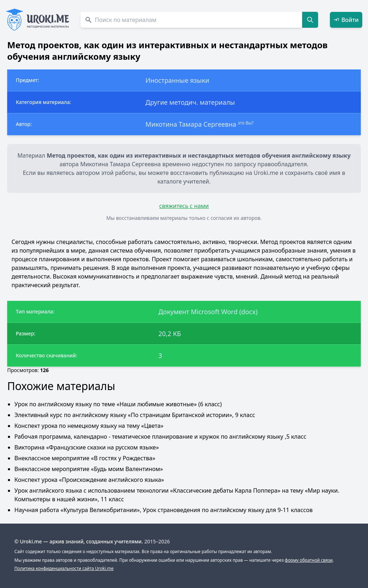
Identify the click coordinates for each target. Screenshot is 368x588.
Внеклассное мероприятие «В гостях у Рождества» (85, 458)
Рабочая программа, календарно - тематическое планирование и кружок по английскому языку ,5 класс (160, 437)
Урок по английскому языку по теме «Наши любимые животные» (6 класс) (118, 404)
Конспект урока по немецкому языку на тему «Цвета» (89, 426)
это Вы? (246, 123)
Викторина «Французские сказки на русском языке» (87, 447)
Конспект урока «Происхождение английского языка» (89, 480)
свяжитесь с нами (184, 206)
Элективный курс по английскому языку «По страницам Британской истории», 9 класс (135, 415)
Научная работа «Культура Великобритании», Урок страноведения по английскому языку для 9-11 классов (164, 510)
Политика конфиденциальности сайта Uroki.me (64, 568)
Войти (346, 20)
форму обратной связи (309, 560)
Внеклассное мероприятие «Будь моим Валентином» (89, 469)
